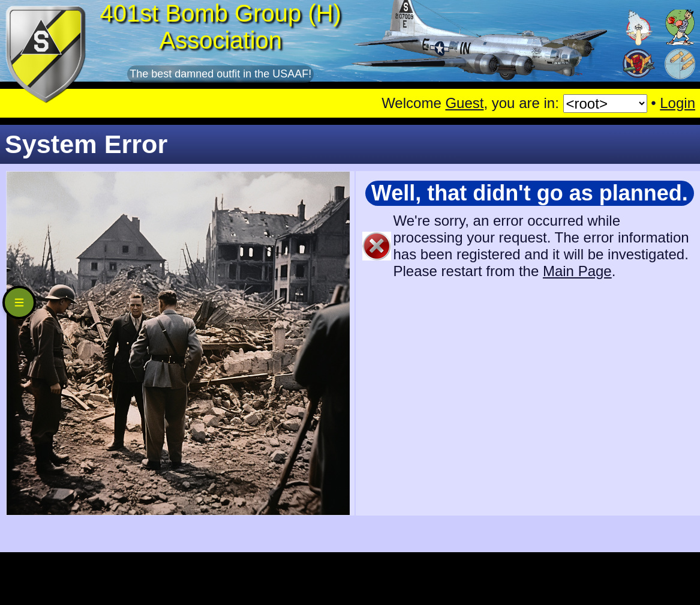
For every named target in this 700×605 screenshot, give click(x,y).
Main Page (577, 271)
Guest (464, 103)
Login (678, 103)
